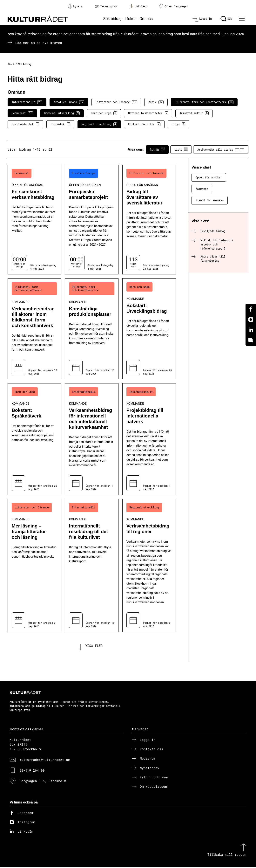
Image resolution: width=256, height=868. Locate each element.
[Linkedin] (251, 330)
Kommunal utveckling (62, 113)
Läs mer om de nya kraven (39, 43)
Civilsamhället (25, 124)
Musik (156, 102)
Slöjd (179, 124)
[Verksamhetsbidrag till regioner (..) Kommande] (149, 565)
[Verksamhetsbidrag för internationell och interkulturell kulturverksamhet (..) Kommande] (92, 439)
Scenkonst (22, 113)
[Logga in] (202, 19)
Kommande (202, 189)
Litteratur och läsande (116, 102)
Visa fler (94, 646)
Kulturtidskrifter (144, 124)
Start (11, 64)
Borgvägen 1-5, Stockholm (43, 782)
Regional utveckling (99, 124)
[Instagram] (251, 320)
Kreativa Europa (69, 102)
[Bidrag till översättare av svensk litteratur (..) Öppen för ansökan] (149, 220)
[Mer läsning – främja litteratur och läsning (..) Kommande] (34, 565)
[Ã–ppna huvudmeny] (242, 19)
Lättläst (138, 6)
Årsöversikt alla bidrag (221, 149)
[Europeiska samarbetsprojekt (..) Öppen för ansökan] (92, 220)
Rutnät (157, 149)
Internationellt (27, 102)
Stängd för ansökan (210, 200)
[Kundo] (251, 341)
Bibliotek (60, 124)
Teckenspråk (106, 6)
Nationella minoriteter (148, 113)
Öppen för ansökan (209, 177)
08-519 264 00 (32, 772)
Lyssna (75, 6)
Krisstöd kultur (194, 113)
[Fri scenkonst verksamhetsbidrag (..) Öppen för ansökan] (34, 220)
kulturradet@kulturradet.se (45, 761)
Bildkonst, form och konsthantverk (204, 102)
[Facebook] (251, 309)
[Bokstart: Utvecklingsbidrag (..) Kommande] (149, 329)
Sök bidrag (112, 19)
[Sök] (226, 19)
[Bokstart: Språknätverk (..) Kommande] (34, 439)
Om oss (146, 19)
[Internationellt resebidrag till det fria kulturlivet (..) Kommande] (92, 565)
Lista (181, 149)
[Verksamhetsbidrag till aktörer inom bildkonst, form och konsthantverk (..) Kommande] (34, 329)
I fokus (131, 19)
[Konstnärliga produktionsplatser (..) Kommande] (92, 329)
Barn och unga (104, 113)
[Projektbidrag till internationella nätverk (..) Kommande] (149, 439)
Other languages (174, 6)
